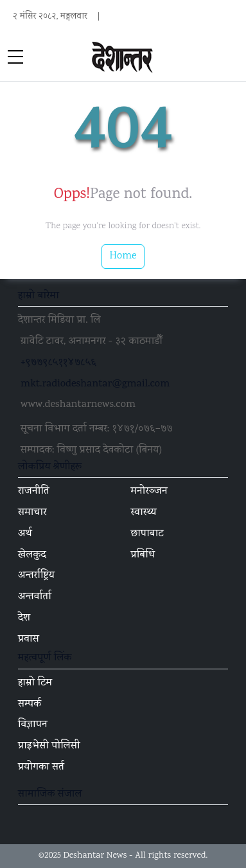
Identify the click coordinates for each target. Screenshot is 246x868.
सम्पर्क (30, 705)
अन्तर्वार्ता (35, 597)
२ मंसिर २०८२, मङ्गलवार (50, 17)
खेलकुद (32, 556)
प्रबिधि (143, 556)
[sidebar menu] (15, 58)
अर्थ (25, 534)
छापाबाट (147, 534)
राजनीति (34, 492)
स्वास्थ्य (144, 513)
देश (24, 619)
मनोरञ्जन (149, 492)
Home (123, 256)
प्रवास (29, 640)
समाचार (32, 513)
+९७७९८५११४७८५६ (58, 363)
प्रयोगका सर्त (41, 768)
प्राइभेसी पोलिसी (49, 746)
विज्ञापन (33, 725)
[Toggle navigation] (231, 58)
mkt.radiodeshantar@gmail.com (95, 384)
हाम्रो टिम (35, 683)
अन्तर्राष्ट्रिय (36, 576)
